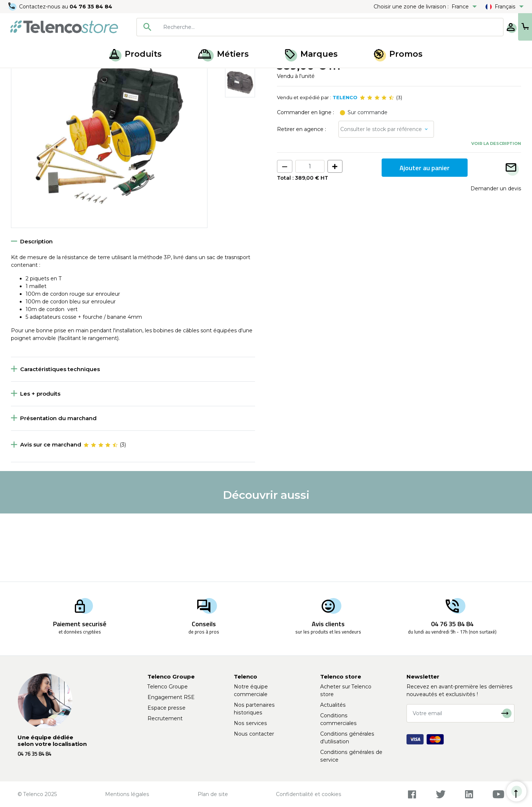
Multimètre (102, 76)
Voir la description (496, 211)
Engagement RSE (171, 697)
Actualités (333, 705)
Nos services (250, 723)
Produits (136, 54)
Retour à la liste (33, 92)
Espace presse (166, 708)
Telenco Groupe (168, 687)
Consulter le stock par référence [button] (381, 197)
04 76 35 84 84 (91, 7)
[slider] (377, 165)
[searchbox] (307, 27)
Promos (398, 54)
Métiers (223, 54)
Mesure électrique (59, 76)
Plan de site (213, 794)
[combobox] (296, 27)
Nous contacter (254, 734)
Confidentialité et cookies (309, 794)
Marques (311, 54)
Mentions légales (127, 794)
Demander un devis (496, 256)
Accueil (20, 76)
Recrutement (165, 718)
